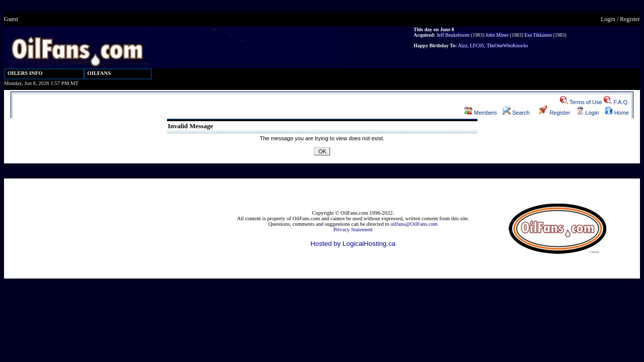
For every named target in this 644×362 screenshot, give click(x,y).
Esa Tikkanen (538, 35)
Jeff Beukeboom (453, 35)
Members (481, 113)
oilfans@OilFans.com (414, 224)
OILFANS (99, 73)
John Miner (497, 35)
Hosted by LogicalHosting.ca (353, 244)
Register (630, 19)
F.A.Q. (616, 102)
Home (617, 113)
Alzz (463, 46)
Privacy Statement (353, 230)
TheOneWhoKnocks (507, 46)
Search (516, 113)
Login (608, 19)
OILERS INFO (25, 73)
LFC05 (477, 46)
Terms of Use (581, 102)
